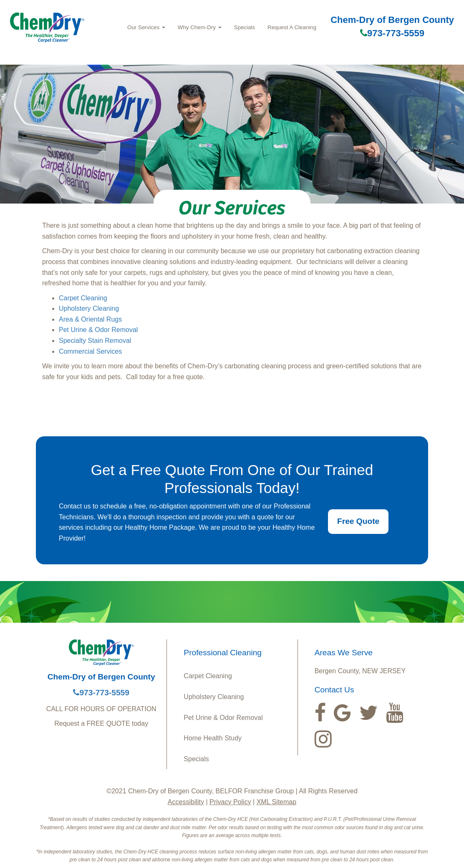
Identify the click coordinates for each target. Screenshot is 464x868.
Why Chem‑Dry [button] (200, 27)
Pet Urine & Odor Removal (98, 330)
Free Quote (358, 521)
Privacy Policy (230, 802)
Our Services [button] (146, 27)
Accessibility (186, 802)
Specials (245, 27)
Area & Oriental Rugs (90, 319)
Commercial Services (90, 351)
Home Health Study (213, 738)
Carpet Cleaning (83, 298)
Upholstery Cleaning (89, 308)
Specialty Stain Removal (95, 341)
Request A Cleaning (292, 27)
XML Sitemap (276, 802)
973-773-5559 (392, 33)
